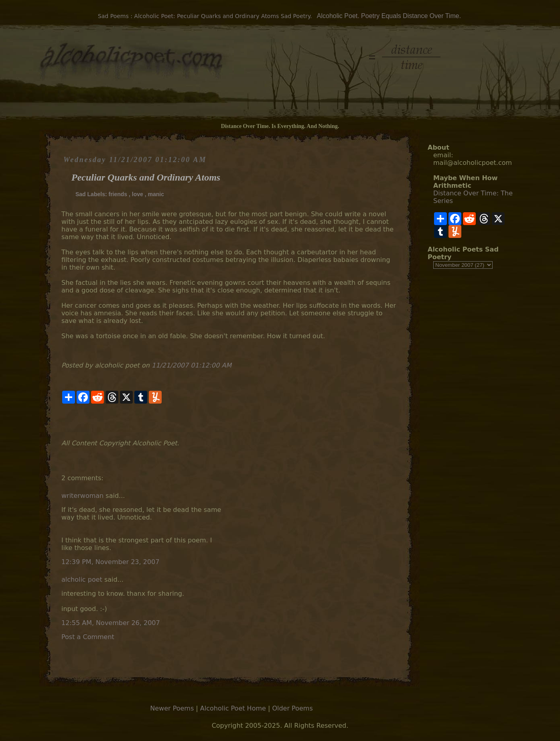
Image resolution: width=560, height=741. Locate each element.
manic (156, 194)
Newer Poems (172, 708)
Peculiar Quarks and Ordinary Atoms (146, 177)
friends (118, 194)
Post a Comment (88, 637)
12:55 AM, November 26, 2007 (111, 623)
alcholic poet (82, 580)
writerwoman (82, 496)
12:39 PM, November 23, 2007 (110, 562)
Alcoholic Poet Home (233, 708)
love (138, 194)
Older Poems (292, 708)
